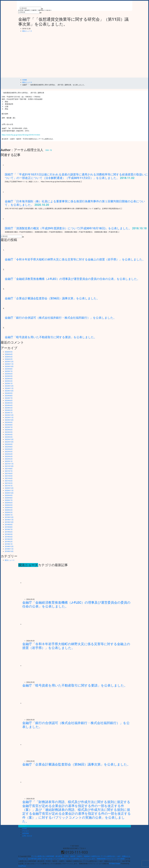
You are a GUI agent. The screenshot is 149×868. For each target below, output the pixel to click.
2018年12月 (9, 547)
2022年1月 (9, 461)
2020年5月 (9, 505)
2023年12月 (9, 415)
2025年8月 (9, 369)
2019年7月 (9, 529)
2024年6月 (9, 401)
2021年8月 (9, 469)
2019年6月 (9, 532)
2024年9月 (9, 393)
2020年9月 (9, 495)
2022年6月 (9, 449)
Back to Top (23, 826)
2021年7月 (9, 471)
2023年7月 (9, 427)
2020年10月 (9, 493)
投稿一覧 (49, 150)
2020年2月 (9, 512)
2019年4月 (9, 537)
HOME (25, 829)
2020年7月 (9, 500)
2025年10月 (9, 366)
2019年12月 (9, 517)
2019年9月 (9, 525)
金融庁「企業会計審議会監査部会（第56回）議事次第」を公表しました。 (52, 298)
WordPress (22, 866)
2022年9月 (9, 444)
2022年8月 (9, 447)
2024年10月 (9, 391)
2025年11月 (9, 364)
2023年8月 (9, 425)
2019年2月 (9, 542)
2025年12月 (9, 362)
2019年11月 (9, 520)
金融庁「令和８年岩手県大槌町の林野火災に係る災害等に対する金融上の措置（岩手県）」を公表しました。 (75, 259)
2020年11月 (9, 491)
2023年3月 (9, 437)
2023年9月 (9, 422)
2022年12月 (9, 439)
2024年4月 (9, 405)
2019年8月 (9, 527)
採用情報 (26, 833)
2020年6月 (9, 503)
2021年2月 (9, 483)
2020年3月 (9, 510)
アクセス (26, 831)
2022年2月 (9, 459)
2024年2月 (9, 410)
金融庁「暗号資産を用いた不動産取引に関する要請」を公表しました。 (51, 337)
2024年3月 (9, 408)
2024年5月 (9, 403)
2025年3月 (9, 381)
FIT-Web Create (115, 864)
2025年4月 (9, 379)
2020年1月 (9, 515)
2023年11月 (9, 418)
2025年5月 (9, 376)
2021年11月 (9, 464)
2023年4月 (9, 435)
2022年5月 (9, 452)
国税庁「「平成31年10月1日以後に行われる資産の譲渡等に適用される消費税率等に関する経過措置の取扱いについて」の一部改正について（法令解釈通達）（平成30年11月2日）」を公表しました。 (76, 176)
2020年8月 (9, 498)
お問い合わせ (27, 836)
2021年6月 (9, 474)
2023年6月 (9, 430)
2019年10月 (9, 522)
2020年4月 (9, 508)
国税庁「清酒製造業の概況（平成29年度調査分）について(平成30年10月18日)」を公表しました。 (68, 228)
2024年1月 (9, 413)
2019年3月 (9, 539)
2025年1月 (9, 384)
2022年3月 (9, 457)
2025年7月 (9, 371)
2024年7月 (9, 398)
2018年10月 (9, 551)
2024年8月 (9, 396)
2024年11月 (9, 388)
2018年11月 (9, 549)
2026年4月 (9, 354)
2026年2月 (9, 359)
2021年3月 (9, 481)
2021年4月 (9, 478)
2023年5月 (9, 432)
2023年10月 (9, 420)
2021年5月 (9, 476)
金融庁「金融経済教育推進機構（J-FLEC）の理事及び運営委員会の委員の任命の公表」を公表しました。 (72, 279)
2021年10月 (9, 466)
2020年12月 (9, 488)
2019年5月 (9, 534)
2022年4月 (9, 454)
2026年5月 (9, 352)
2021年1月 (9, 486)
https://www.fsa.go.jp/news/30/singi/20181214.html (21, 135)
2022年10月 (9, 442)
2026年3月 (9, 357)
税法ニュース (27, 31)
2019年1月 (9, 544)
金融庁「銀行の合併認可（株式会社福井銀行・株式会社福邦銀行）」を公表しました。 (60, 318)
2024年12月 (9, 386)
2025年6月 (9, 374)
